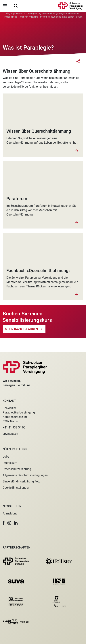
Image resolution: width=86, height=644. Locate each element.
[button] (4, 523)
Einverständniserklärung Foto (22, 481)
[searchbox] (16, 5)
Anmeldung (10, 513)
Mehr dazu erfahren (21, 329)
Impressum (10, 463)
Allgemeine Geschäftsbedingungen (25, 475)
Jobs (6, 457)
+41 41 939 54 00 (14, 427)
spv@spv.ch (10, 434)
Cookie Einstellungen (16, 488)
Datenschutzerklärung (17, 469)
